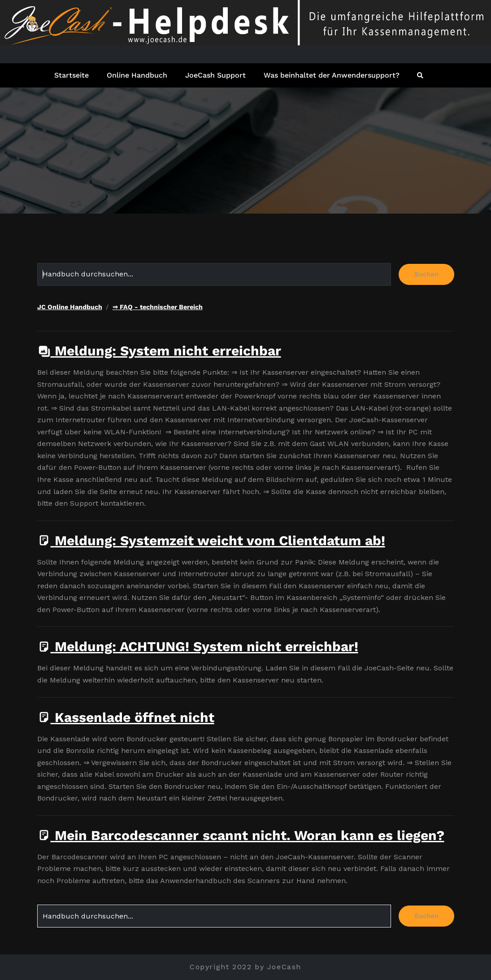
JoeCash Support (215, 75)
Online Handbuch (137, 75)
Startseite (72, 75)
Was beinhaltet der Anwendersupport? (332, 75)
